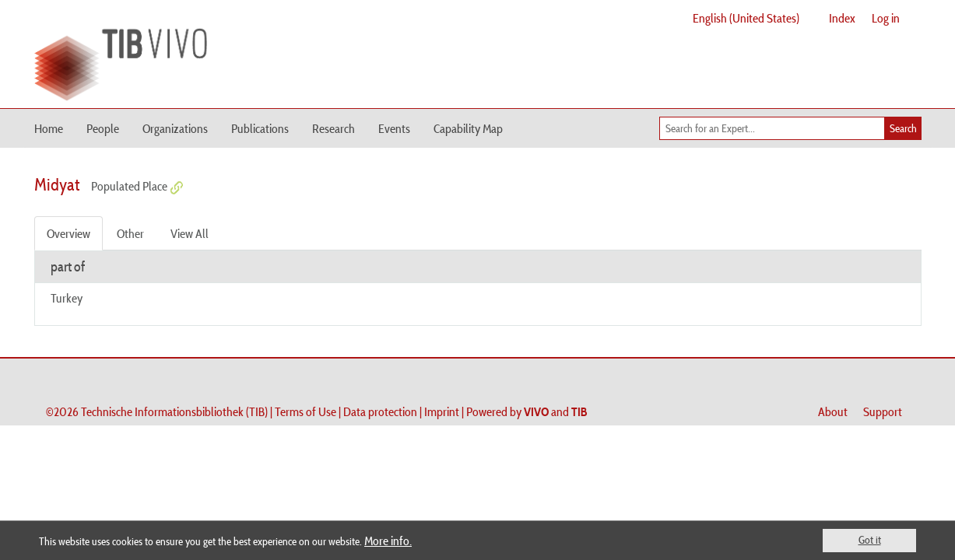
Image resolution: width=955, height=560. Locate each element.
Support (883, 411)
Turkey (67, 298)
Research (334, 128)
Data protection (380, 411)
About (833, 411)
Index (842, 18)
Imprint (442, 411)
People (103, 128)
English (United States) (746, 18)
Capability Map (468, 128)
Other (130, 233)
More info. (388, 541)
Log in (886, 18)
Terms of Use (305, 411)
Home (49, 128)
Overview (68, 233)
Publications (260, 128)
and (556, 411)
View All (190, 233)
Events (394, 128)
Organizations (175, 128)
